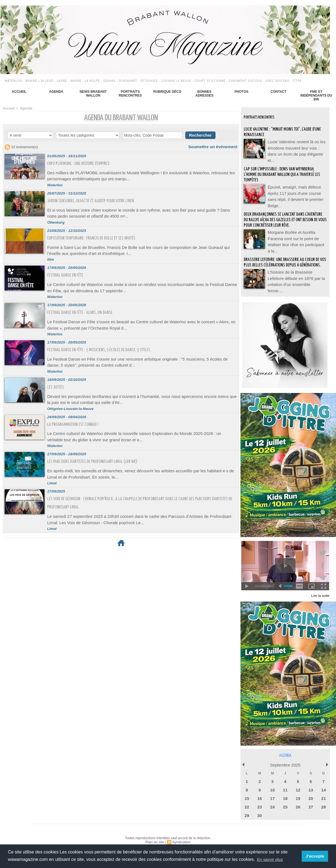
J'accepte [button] (316, 856)
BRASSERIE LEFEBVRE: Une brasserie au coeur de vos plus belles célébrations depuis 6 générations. (284, 258)
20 (311, 791)
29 (247, 807)
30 (260, 807)
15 (247, 791)
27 (311, 799)
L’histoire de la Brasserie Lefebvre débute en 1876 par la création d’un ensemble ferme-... (296, 276)
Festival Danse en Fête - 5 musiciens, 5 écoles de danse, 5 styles (104, 341)
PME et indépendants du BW (316, 95)
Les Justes (57, 377)
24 (272, 799)
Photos (241, 92)
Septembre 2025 (285, 759)
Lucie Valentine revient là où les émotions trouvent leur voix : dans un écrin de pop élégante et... (297, 147)
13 (311, 783)
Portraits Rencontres (130, 94)
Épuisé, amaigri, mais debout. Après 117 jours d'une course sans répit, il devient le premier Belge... (296, 188)
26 (298, 799)
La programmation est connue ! (76, 412)
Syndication (181, 833)
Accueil (19, 92)
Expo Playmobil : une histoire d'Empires (82, 163)
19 (298, 791)
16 (260, 791)
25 (285, 799)
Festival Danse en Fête (67, 270)
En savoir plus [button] (271, 859)
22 (247, 799)
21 (323, 791)
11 (285, 783)
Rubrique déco (167, 92)
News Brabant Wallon (93, 94)
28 (323, 799)
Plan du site (156, 833)
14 (323, 783)
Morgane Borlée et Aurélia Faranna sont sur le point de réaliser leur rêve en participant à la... (296, 235)
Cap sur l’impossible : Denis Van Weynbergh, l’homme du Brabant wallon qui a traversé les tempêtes (283, 170)
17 (272, 791)
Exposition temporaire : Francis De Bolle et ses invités (96, 234)
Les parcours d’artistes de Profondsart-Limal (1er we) (97, 448)
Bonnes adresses (204, 94)
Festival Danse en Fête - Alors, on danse (83, 305)
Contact (279, 92)
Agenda (56, 92)
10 (272, 783)
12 (298, 783)
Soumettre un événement (216, 146)
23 (260, 799)
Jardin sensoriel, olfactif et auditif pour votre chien (96, 199)
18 (285, 791)
